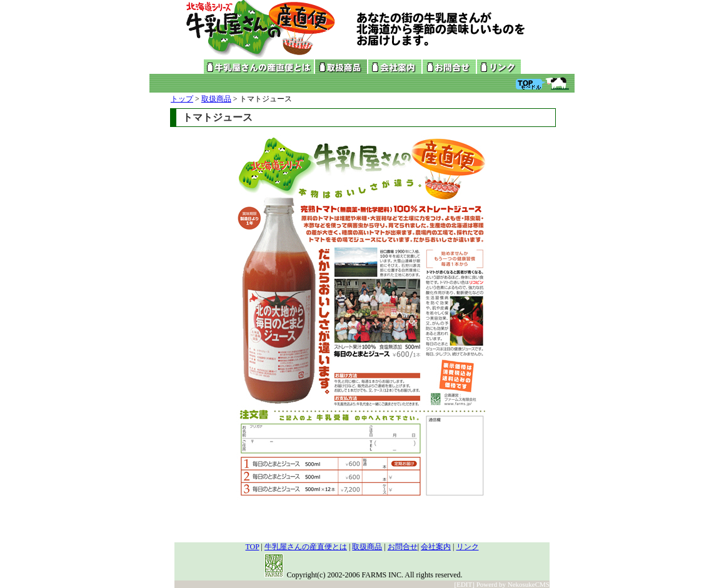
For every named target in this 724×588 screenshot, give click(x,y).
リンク (468, 547)
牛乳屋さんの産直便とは (306, 547)
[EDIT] (465, 584)
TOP (252, 547)
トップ (182, 99)
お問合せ (403, 547)
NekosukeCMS (529, 584)
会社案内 (436, 547)
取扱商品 (216, 99)
